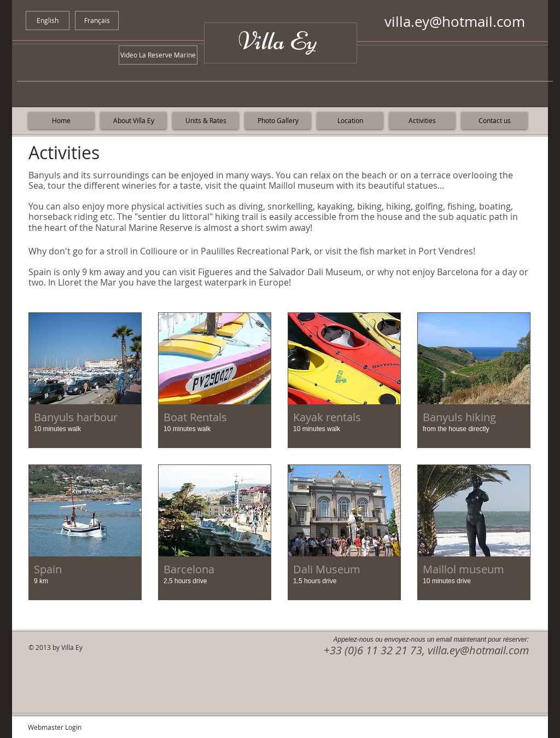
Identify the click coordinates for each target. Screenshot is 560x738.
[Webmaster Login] (54, 727)
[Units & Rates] (206, 121)
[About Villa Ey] (133, 121)
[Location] (350, 121)
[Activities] (422, 121)
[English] (48, 21)
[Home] (61, 121)
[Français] (97, 21)
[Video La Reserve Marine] (158, 55)
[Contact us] (494, 121)
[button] (85, 380)
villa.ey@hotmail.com (455, 22)
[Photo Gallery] (278, 121)
